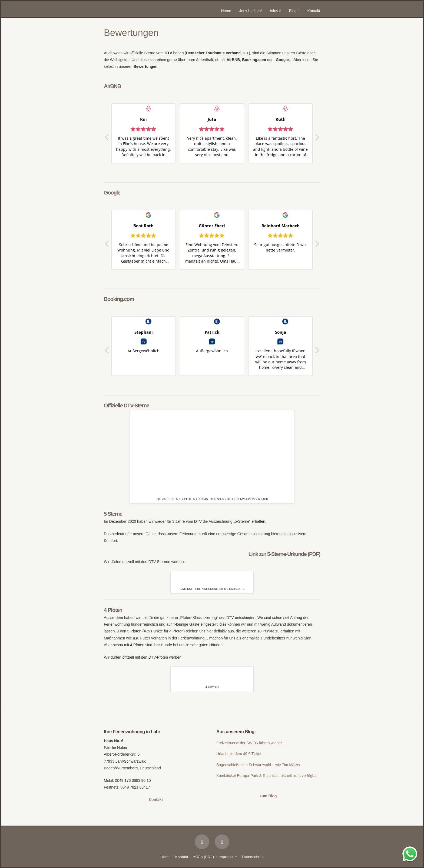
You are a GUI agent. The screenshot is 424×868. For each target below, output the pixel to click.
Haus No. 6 (127, 7)
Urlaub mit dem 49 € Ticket (239, 754)
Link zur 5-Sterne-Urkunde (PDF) (284, 554)
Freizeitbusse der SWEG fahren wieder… (251, 743)
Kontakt (156, 800)
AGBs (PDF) (203, 857)
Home (166, 857)
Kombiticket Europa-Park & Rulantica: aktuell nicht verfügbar (267, 776)
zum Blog (268, 796)
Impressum (228, 857)
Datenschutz (253, 857)
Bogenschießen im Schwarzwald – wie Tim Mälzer (258, 765)
